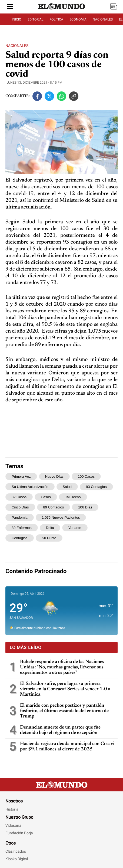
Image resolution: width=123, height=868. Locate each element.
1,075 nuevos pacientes (61, 517)
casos (46, 497)
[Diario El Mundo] (62, 9)
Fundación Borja (19, 833)
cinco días (20, 507)
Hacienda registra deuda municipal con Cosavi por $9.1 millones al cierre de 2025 (67, 747)
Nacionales (17, 46)
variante (75, 528)
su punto (49, 538)
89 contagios (54, 507)
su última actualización (30, 487)
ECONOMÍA (78, 19)
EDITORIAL (35, 19)
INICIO (17, 19)
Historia (12, 809)
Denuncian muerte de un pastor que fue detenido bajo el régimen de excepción (60, 730)
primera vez (21, 476)
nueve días (54, 476)
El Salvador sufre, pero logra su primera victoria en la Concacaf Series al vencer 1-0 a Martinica (65, 689)
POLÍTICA (56, 19)
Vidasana (13, 825)
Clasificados (16, 851)
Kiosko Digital (17, 859)
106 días (85, 507)
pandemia (20, 517)
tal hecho (73, 497)
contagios (20, 538)
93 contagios (96, 487)
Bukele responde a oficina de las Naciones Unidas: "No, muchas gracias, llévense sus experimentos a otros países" (62, 667)
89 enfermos (22, 528)
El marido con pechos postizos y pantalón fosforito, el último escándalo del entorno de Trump (64, 711)
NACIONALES (103, 19)
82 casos (19, 497)
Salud (67, 487)
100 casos (86, 476)
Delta (50, 528)
